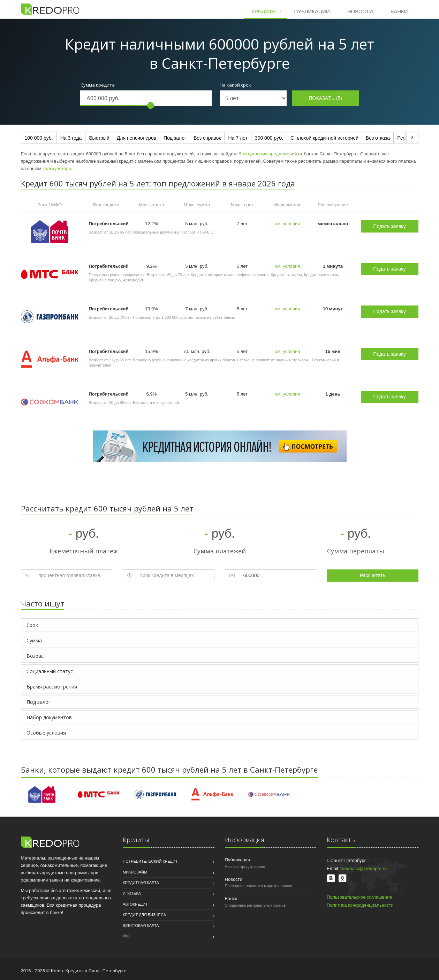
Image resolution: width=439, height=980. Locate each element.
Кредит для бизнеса (144, 915)
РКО (127, 936)
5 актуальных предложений (268, 154)
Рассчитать (373, 575)
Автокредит (135, 904)
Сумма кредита (98, 85)
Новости (360, 11)
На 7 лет (238, 138)
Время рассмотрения (52, 687)
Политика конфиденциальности (360, 905)
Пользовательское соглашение (359, 897)
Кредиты (264, 11)
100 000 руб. (39, 138)
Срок (32, 625)
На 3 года (71, 138)
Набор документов (49, 717)
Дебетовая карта (141, 926)
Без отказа (378, 138)
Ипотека (132, 893)
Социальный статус (50, 671)
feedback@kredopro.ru (364, 868)
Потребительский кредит (150, 861)
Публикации (312, 11)
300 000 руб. (269, 138)
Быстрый (99, 138)
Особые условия (46, 733)
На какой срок (235, 85)
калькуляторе (57, 168)
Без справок (207, 138)
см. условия (288, 224)
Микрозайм (135, 872)
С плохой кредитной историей (324, 138)
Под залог (175, 138)
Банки (399, 11)
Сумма (34, 640)
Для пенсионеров (137, 138)
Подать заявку (389, 226)
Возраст (36, 656)
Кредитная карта (141, 883)
